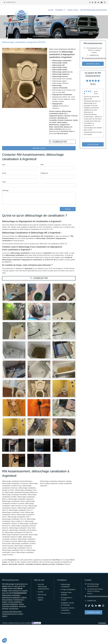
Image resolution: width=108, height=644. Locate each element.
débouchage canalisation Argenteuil (21, 499)
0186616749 (60, 142)
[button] (4, 640)
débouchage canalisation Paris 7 (19, 517)
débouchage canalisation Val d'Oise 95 (18, 532)
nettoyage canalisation (10, 604)
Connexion (102, 623)
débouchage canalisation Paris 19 (14, 550)
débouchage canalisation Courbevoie (15, 483)
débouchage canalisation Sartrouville (15, 535)
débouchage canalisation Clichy (13, 512)
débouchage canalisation (11, 595)
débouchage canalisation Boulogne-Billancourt (21, 492)
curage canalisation (15, 602)
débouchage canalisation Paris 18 (14, 519)
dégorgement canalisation (11, 597)
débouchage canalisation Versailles (14, 495)
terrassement (14, 608)
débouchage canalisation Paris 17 (21, 510)
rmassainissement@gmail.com (95, 58)
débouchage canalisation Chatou (14, 501)
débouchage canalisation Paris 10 (20, 548)
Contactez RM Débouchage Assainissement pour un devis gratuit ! (13, 614)
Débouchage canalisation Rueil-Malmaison (17, 481)
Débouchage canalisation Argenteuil (53, 481)
